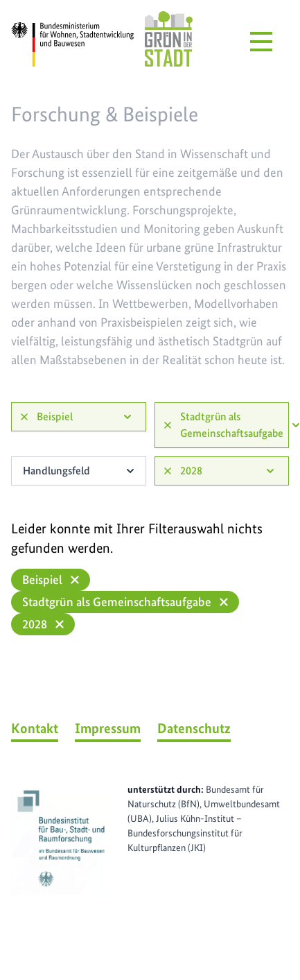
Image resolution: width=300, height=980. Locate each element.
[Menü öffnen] (261, 42)
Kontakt (35, 728)
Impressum (108, 728)
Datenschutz (194, 728)
